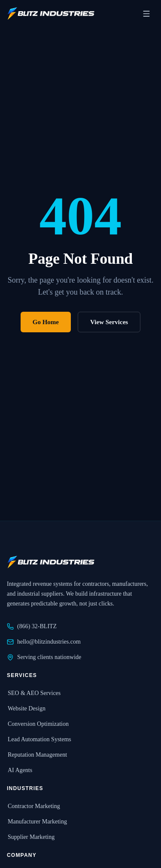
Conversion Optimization (38, 724)
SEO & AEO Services (34, 693)
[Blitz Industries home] (51, 14)
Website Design (26, 708)
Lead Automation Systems (39, 739)
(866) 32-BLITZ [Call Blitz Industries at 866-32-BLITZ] (32, 626)
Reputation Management (37, 755)
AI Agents (20, 770)
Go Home (46, 322)
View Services (109, 322)
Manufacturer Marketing (37, 822)
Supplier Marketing (31, 837)
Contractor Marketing (33, 806)
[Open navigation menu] (146, 14)
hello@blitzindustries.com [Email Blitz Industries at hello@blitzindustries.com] (44, 642)
